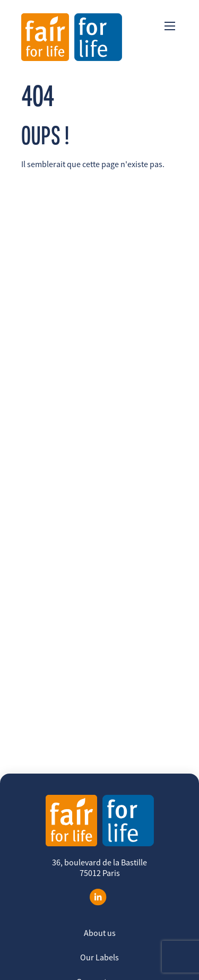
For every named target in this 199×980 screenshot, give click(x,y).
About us (100, 933)
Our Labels (99, 957)
